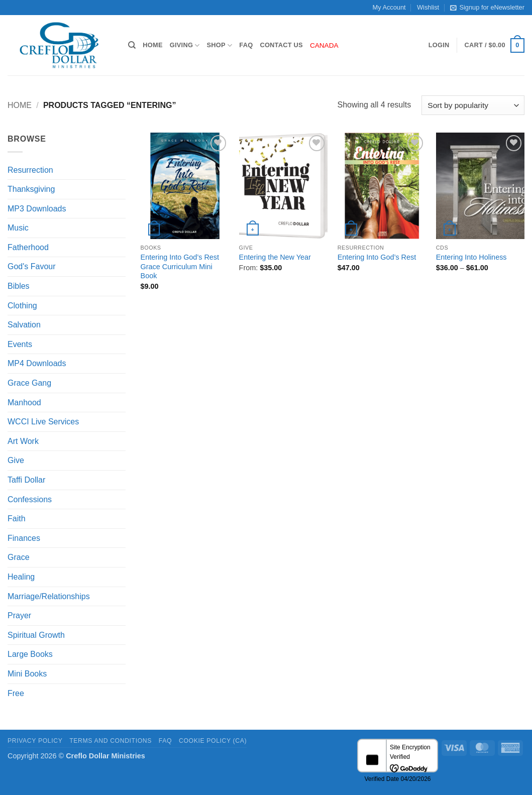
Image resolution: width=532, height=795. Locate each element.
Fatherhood (28, 247)
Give (16, 460)
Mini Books (27, 674)
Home (152, 45)
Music (18, 228)
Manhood (24, 403)
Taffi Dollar (26, 480)
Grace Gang (29, 383)
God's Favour (32, 266)
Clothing (22, 306)
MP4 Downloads (37, 363)
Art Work (23, 441)
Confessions (30, 499)
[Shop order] (473, 105)
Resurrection (30, 170)
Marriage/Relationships (49, 596)
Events (20, 344)
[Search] (132, 45)
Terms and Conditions (111, 741)
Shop (220, 45)
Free (16, 693)
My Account (389, 7)
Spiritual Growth (36, 635)
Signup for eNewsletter (487, 8)
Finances (24, 538)
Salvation (24, 325)
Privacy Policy (35, 741)
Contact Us (281, 45)
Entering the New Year (275, 257)
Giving (185, 45)
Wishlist (428, 7)
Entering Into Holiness (471, 257)
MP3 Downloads (37, 209)
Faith (17, 519)
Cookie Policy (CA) (213, 741)
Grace (19, 557)
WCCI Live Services (43, 422)
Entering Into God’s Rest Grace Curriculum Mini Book (180, 266)
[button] (439, 45)
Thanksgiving (31, 189)
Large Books (30, 654)
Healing (21, 577)
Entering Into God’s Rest (377, 257)
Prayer (19, 615)
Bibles (19, 286)
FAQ (246, 45)
